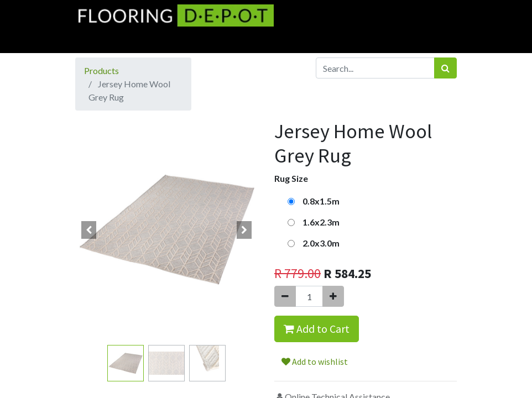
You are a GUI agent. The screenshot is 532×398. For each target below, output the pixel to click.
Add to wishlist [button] (315, 362)
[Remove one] (285, 296)
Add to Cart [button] (317, 329)
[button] (89, 230)
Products (101, 70)
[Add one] (333, 296)
